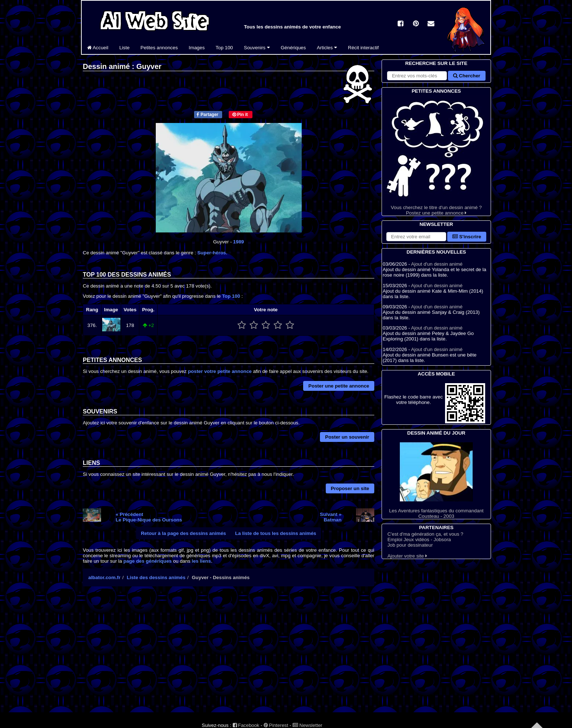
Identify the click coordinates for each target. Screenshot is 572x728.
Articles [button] (327, 48)
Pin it (240, 115)
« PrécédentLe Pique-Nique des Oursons (149, 517)
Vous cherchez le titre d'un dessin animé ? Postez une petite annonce (436, 155)
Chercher (467, 76)
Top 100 (224, 48)
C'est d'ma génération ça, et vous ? (425, 534)
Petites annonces (159, 48)
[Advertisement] (229, 656)
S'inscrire (467, 237)
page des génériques (148, 561)
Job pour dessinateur (410, 545)
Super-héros (212, 253)
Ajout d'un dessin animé (437, 264)
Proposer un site (350, 488)
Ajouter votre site (407, 556)
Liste (124, 48)
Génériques (293, 48)
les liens (202, 561)
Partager (207, 115)
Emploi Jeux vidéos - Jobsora (419, 540)
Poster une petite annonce (339, 386)
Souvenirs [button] (257, 48)
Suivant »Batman (331, 517)
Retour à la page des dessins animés (183, 533)
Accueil (98, 48)
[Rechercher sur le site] (417, 76)
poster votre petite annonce (220, 371)
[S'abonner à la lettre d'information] (416, 237)
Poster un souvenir (347, 437)
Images (197, 48)
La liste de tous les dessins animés (276, 533)
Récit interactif (363, 48)
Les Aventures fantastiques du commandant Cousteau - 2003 (436, 481)
